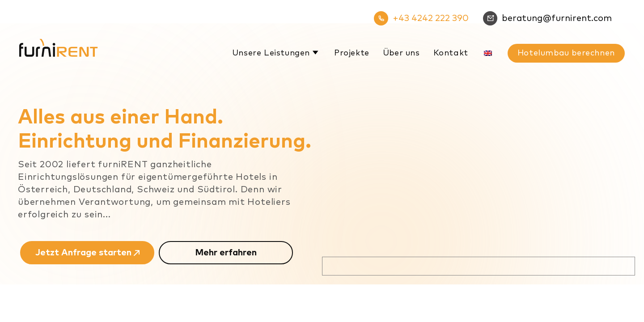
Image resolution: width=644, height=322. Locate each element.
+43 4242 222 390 (421, 18)
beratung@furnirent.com (547, 18)
